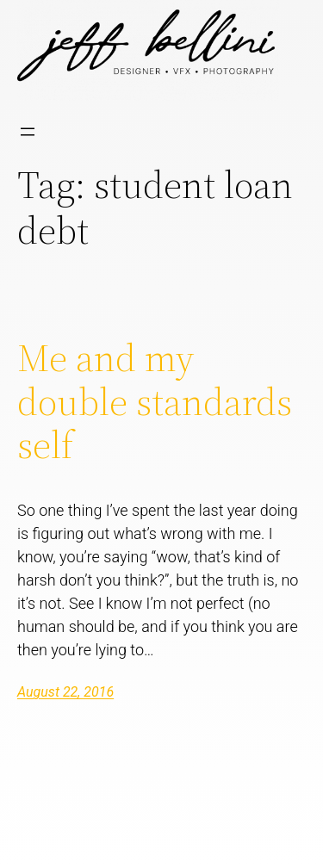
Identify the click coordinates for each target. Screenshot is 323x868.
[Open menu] (28, 132)
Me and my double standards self (155, 402)
